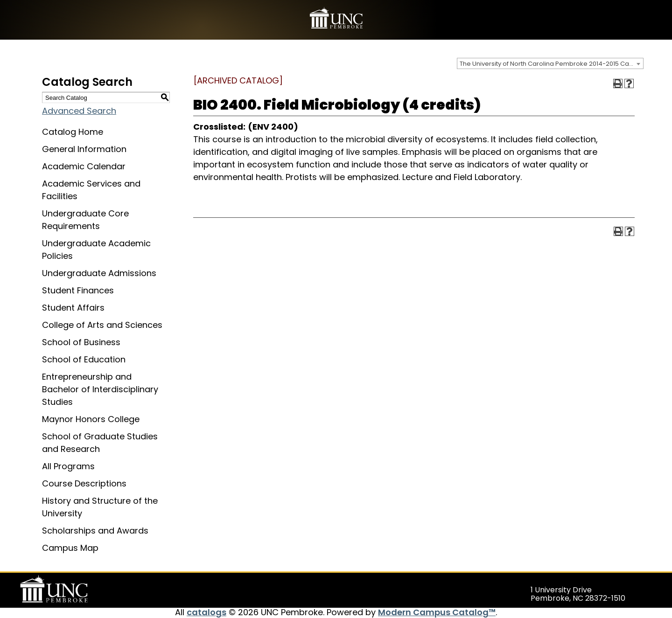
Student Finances (78, 290)
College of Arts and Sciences (102, 325)
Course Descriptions (84, 483)
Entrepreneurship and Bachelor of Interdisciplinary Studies (100, 389)
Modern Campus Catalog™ (437, 612)
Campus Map (70, 548)
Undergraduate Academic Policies (96, 250)
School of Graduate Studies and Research (100, 443)
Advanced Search (79, 111)
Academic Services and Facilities (91, 190)
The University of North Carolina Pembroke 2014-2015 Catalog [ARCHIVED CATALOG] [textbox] (551, 64)
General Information (84, 149)
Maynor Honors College (91, 419)
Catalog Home (73, 132)
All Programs (68, 466)
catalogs (206, 612)
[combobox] (550, 63)
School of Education (84, 359)
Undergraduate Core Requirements (85, 220)
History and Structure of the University (100, 507)
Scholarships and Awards (95, 531)
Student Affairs (73, 308)
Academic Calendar (84, 166)
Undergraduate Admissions (99, 273)
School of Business (81, 342)
